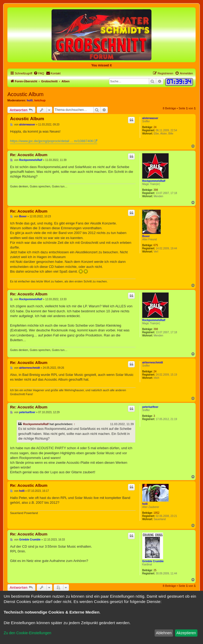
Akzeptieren (186, 633)
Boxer (146, 236)
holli (30, 100)
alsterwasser (150, 118)
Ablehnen (164, 633)
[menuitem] (39, 73)
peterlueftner (150, 407)
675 (156, 245)
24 (155, 127)
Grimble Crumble (153, 561)
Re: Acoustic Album (29, 155)
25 (155, 570)
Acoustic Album (26, 94)
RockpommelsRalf (154, 181)
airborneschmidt (153, 362)
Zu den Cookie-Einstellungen (27, 633)
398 (156, 190)
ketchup (40, 100)
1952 (156, 513)
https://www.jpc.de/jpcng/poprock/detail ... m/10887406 (52, 141)
